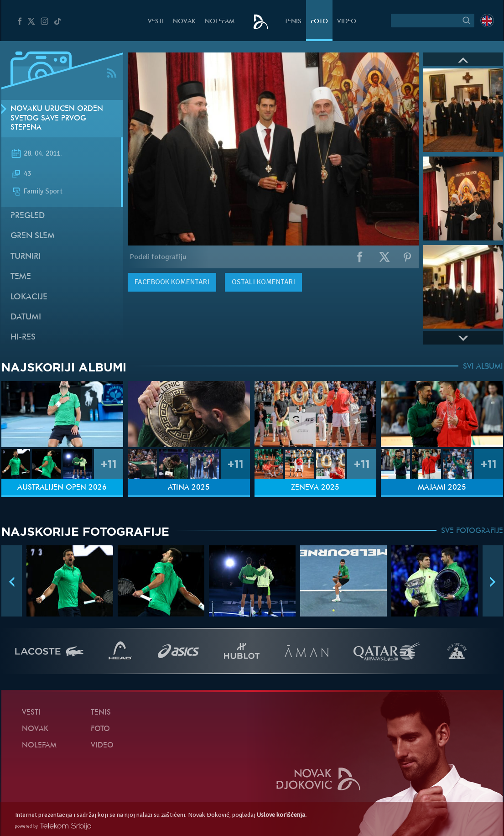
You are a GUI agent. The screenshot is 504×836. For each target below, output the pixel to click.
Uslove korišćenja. (282, 815)
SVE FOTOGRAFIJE (472, 531)
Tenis (293, 22)
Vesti (156, 22)
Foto (319, 22)
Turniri (26, 257)
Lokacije (29, 297)
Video (347, 22)
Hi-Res (23, 337)
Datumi (26, 317)
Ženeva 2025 (315, 488)
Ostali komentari (263, 282)
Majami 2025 (442, 488)
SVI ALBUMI (483, 367)
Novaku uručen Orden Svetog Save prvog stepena (57, 119)
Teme (21, 277)
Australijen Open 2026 (62, 488)
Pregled (28, 216)
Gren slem (33, 236)
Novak (184, 22)
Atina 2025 (189, 488)
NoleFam (220, 22)
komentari (172, 282)
